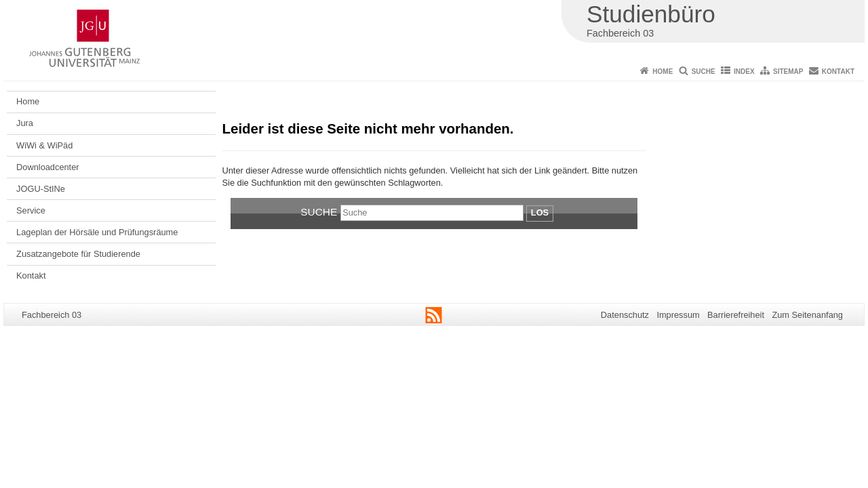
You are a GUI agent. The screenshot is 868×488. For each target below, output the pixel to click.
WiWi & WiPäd (44, 145)
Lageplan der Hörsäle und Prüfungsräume (97, 232)
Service (31, 210)
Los (540, 212)
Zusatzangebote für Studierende (78, 254)
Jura (25, 123)
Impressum (678, 315)
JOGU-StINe (41, 189)
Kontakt (838, 72)
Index (744, 72)
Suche (704, 72)
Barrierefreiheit (736, 315)
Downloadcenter (47, 167)
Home (663, 72)
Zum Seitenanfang (807, 315)
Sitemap (788, 72)
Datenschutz (625, 315)
